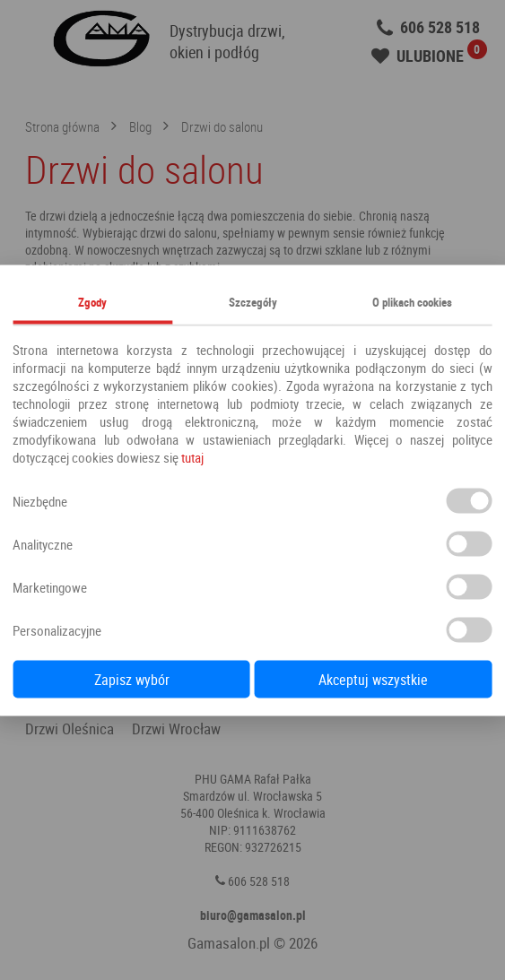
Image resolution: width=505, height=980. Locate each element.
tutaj (192, 456)
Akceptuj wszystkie (373, 679)
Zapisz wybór (132, 679)
